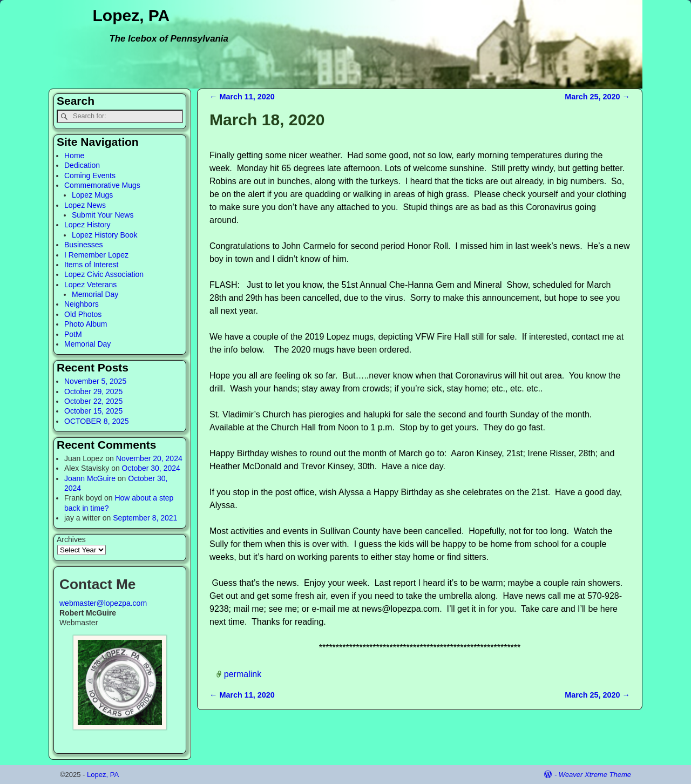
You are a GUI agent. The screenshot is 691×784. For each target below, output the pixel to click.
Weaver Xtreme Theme (595, 775)
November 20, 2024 (149, 458)
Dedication (82, 165)
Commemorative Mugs (102, 185)
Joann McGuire (90, 478)
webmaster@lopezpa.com (103, 603)
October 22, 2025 (93, 401)
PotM (73, 334)
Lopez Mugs (92, 195)
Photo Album (86, 324)
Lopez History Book (104, 235)
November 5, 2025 (95, 381)
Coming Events (90, 175)
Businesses (84, 245)
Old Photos (83, 314)
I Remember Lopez (96, 255)
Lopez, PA (131, 15)
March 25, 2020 (597, 97)
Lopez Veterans (90, 285)
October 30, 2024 (151, 468)
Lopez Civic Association (104, 274)
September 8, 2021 (145, 518)
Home (74, 156)
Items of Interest (91, 265)
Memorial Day (95, 294)
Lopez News (85, 205)
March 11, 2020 (242, 97)
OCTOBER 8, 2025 (97, 421)
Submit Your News (103, 215)
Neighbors (82, 304)
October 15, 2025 (93, 411)
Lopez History (87, 225)
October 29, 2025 (93, 391)
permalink (243, 674)
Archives (71, 539)
